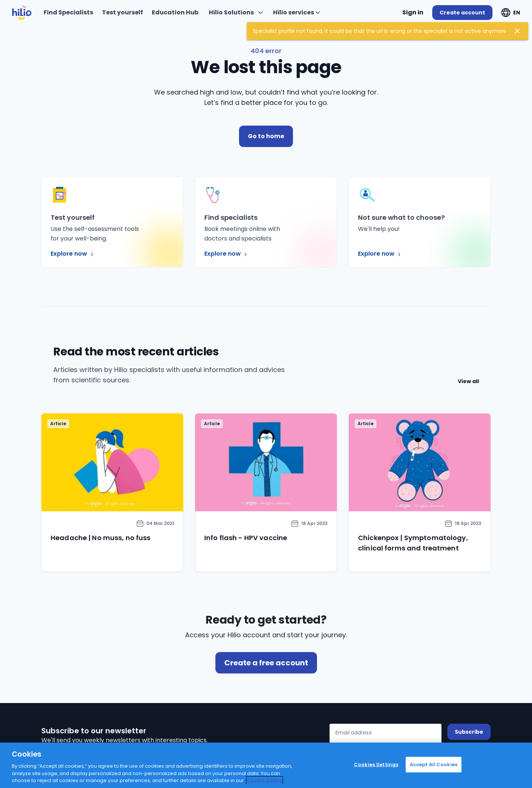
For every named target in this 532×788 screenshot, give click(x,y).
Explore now (73, 254)
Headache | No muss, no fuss (101, 538)
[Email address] (386, 734)
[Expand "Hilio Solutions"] (236, 13)
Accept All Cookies (434, 765)
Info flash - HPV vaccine (246, 538)
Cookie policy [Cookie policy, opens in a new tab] (265, 780)
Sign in (413, 12)
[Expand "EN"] (511, 13)
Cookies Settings (376, 765)
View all (468, 381)
